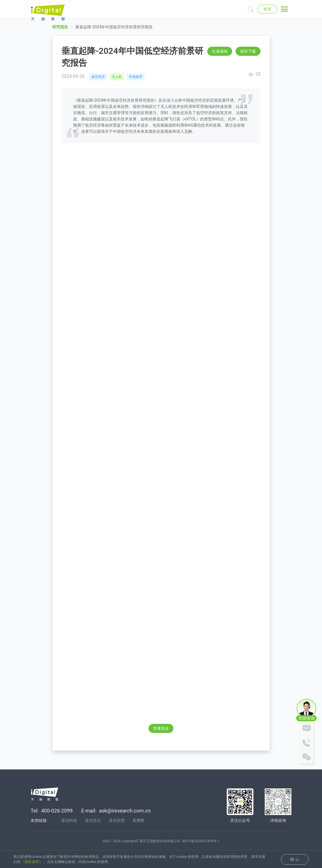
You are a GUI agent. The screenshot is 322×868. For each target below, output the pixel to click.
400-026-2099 (57, 812)
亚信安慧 (117, 821)
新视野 (139, 821)
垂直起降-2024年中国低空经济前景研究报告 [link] (114, 31)
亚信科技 (69, 821)
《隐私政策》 (32, 862)
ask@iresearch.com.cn (125, 812)
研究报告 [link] (60, 31)
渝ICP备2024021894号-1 (201, 842)
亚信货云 (93, 821)
